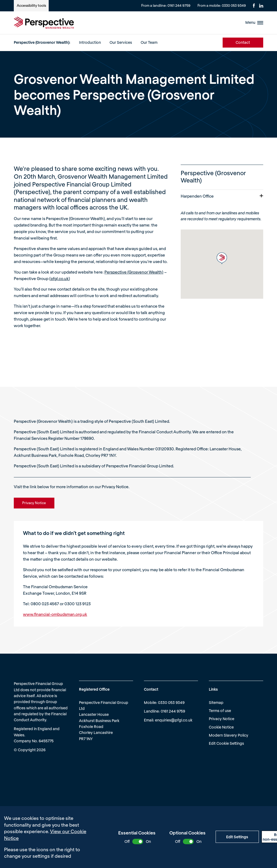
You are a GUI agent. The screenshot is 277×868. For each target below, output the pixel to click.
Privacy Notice (222, 719)
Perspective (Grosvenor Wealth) (134, 272)
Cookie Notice (221, 727)
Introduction (90, 42)
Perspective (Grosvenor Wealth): (42, 42)
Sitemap (216, 702)
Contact (243, 42)
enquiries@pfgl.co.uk (174, 720)
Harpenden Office (222, 196)
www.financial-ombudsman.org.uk (55, 614)
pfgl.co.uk (60, 278)
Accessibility (31, 5)
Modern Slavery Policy (229, 735)
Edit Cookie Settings (226, 743)
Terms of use (220, 711)
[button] (222, 258)
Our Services (121, 42)
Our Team (149, 42)
